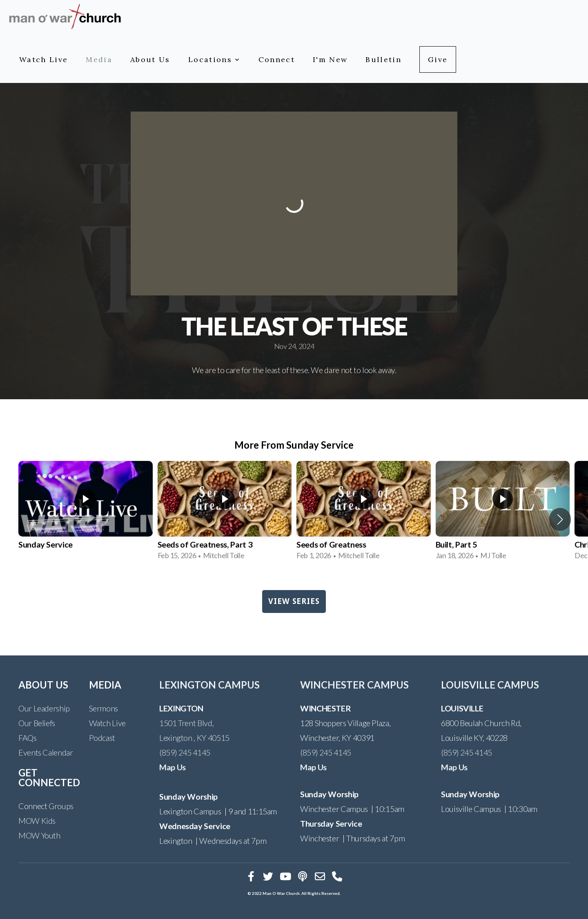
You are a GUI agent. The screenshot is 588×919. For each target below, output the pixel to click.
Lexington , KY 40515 (194, 738)
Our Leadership (44, 708)
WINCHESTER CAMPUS (354, 685)
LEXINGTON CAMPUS (209, 685)
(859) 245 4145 (185, 752)
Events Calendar (46, 752)
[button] (560, 519)
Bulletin (383, 59)
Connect (277, 59)
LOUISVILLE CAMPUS (490, 685)
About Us (150, 59)
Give (438, 59)
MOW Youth (39, 835)
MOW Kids (37, 821)
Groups (61, 806)
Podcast (102, 738)
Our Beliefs (37, 723)
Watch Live (43, 59)
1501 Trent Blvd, (186, 723)
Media (99, 59)
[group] (86, 513)
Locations (214, 59)
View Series (294, 601)
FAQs (28, 738)
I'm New (330, 59)
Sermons (104, 708)
